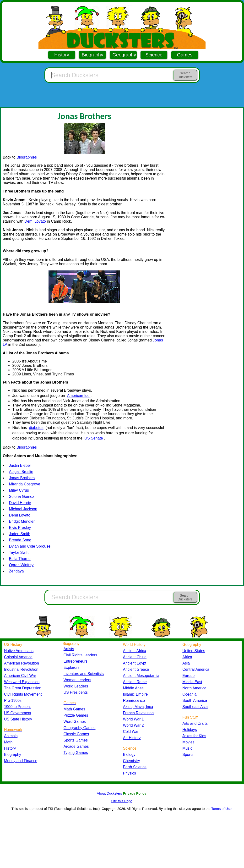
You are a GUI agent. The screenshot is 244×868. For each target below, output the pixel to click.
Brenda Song (20, 540)
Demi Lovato (35, 221)
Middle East (192, 682)
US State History (18, 719)
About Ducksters (109, 793)
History (62, 55)
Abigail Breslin (21, 472)
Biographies (27, 157)
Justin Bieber (20, 465)
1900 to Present (17, 707)
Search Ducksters (185, 75)
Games (185, 55)
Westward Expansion (22, 682)
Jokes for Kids (194, 736)
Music (187, 748)
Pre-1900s (13, 700)
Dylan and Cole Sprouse (30, 546)
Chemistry (132, 761)
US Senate (94, 438)
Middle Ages (133, 688)
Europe (188, 676)
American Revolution (22, 663)
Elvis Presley (20, 528)
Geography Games (80, 728)
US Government (18, 713)
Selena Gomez (22, 497)
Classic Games (76, 734)
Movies (188, 742)
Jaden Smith (19, 534)
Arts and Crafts (195, 723)
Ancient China (135, 657)
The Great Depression (23, 688)
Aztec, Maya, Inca (138, 707)
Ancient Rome (135, 682)
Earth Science (135, 767)
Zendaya (16, 571)
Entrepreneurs (76, 661)
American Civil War (20, 676)
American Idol (79, 396)
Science (154, 55)
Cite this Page (122, 801)
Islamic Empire (136, 694)
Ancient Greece (136, 669)
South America (195, 700)
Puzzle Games (76, 715)
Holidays (190, 730)
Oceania (189, 694)
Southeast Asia (195, 707)
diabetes (36, 428)
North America (194, 688)
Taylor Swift (19, 552)
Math (8, 742)
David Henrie (20, 503)
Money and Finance (21, 761)
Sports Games (76, 740)
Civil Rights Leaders (80, 655)
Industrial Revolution (21, 669)
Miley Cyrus (19, 490)
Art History (132, 738)
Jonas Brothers (22, 478)
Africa (187, 657)
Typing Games (76, 753)
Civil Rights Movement (23, 694)
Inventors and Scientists (84, 674)
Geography (124, 55)
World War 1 (133, 719)
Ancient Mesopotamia (141, 676)
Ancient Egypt (135, 663)
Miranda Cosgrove (24, 484)
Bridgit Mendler (22, 521)
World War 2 (133, 725)
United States (194, 651)
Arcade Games (76, 746)
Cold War (131, 732)
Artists (69, 649)
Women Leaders (77, 680)
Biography (92, 55)
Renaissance (134, 700)
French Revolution (138, 713)
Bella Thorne (20, 559)
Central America (196, 669)
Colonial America (18, 657)
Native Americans (19, 651)
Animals (11, 736)
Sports (188, 755)
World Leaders (76, 686)
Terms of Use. (222, 809)
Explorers (72, 667)
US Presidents (76, 692)
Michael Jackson (23, 509)
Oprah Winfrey (21, 565)
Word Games (75, 722)
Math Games (74, 709)
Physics (130, 773)
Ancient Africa (135, 651)
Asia (186, 663)
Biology (129, 755)
